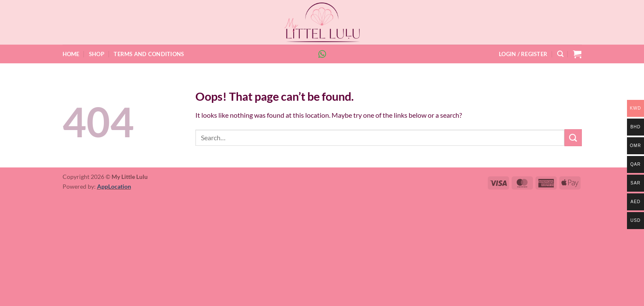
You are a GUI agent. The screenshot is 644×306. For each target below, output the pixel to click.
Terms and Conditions (149, 54)
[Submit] (573, 137)
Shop (97, 54)
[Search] (560, 54)
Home (71, 54)
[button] (523, 54)
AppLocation (114, 186)
